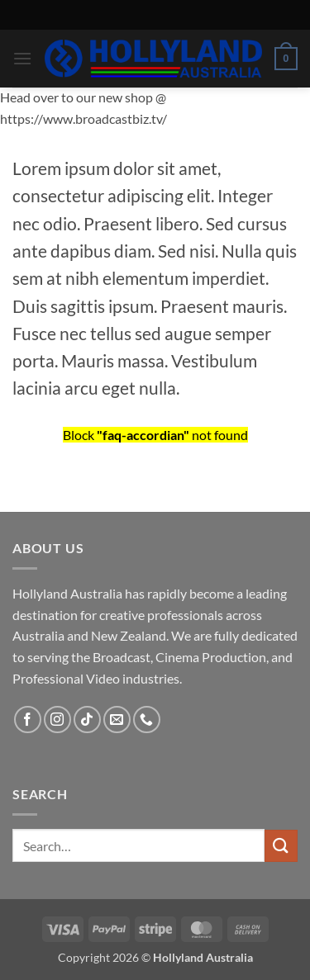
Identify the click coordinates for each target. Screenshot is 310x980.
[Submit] (281, 846)
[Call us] (147, 720)
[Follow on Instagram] (57, 720)
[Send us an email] (117, 720)
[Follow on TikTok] (87, 720)
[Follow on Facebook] (28, 720)
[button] (22, 58)
